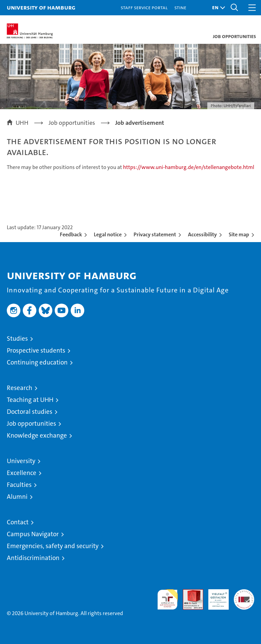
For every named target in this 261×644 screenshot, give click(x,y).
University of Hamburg (41, 7)
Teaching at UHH (30, 400)
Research (20, 388)
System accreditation (244, 596)
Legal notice (108, 234)
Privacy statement (155, 234)
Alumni (17, 497)
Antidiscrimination (33, 558)
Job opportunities (31, 423)
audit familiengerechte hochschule (168, 599)
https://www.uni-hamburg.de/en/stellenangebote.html (189, 167)
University (21, 461)
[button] (217, 8)
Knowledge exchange (37, 435)
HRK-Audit (215, 596)
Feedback (71, 234)
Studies (17, 338)
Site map (239, 234)
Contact (18, 522)
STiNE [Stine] (180, 7)
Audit (189, 593)
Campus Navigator (33, 534)
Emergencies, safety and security (53, 546)
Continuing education (37, 362)
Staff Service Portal (144, 7)
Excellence (22, 473)
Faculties (19, 485)
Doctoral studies (30, 412)
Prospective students (36, 350)
